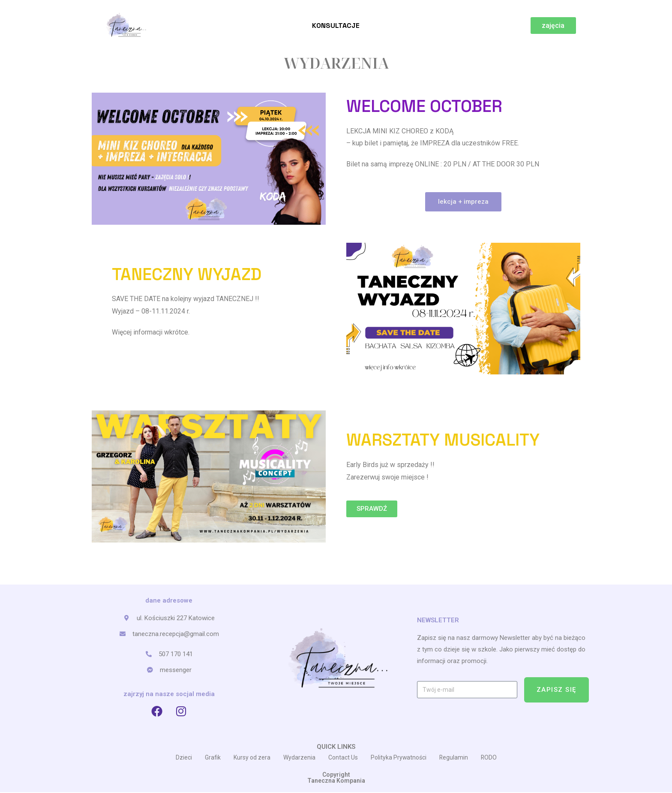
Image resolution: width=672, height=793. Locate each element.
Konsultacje (336, 26)
